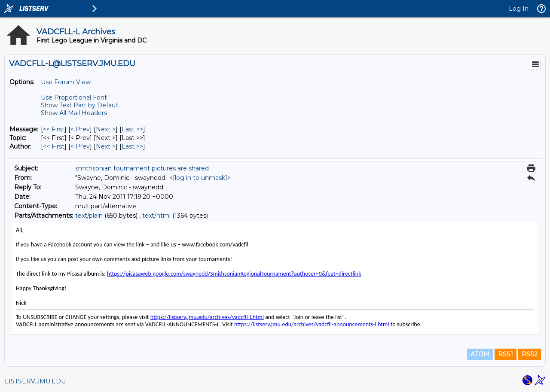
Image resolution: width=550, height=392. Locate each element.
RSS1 (506, 354)
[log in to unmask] (200, 178)
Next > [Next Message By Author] (106, 146)
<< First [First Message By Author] (54, 146)
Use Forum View (66, 82)
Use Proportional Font (74, 97)
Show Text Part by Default (80, 105)
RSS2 (530, 354)
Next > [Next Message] (106, 129)
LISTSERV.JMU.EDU (35, 381)
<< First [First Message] (54, 129)
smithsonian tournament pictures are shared (142, 168)
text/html (156, 216)
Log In (519, 9)
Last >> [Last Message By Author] (132, 146)
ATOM (480, 354)
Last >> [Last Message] (132, 129)
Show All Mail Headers (74, 113)
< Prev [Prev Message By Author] (80, 146)
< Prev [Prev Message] (80, 129)
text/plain (89, 216)
